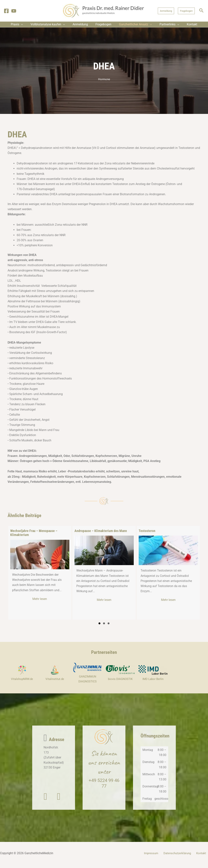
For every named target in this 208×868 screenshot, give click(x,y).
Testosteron (147, 534)
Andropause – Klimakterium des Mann (101, 534)
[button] (166, 11)
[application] (27, 26)
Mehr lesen (50, 602)
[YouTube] (14, 11)
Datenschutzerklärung (180, 857)
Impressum (155, 857)
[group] (40, 576)
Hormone (104, 82)
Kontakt (203, 857)
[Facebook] (6, 11)
